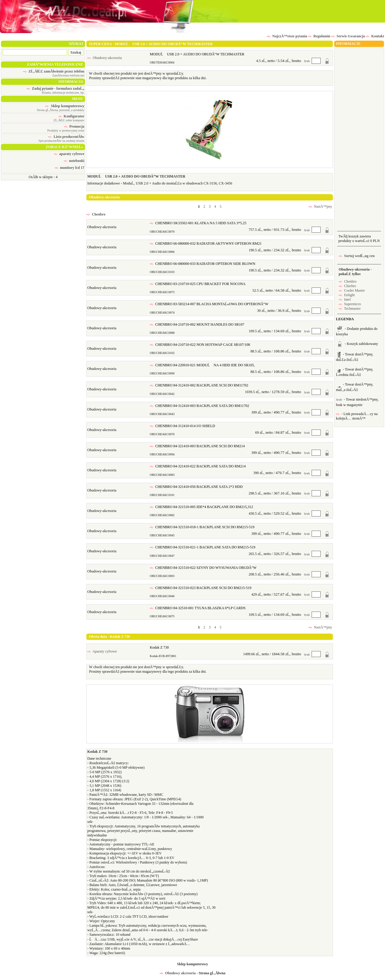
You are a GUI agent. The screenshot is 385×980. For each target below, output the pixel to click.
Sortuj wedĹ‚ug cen (357, 256)
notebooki (74, 161)
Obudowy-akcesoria (105, 58)
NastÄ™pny (320, 206)
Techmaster (350, 309)
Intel (345, 299)
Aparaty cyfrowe (102, 651)
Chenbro (96, 214)
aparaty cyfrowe (69, 154)
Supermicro (350, 304)
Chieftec (348, 286)
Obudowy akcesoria (178, 973)
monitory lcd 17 (70, 168)
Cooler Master (352, 290)
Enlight (347, 295)
